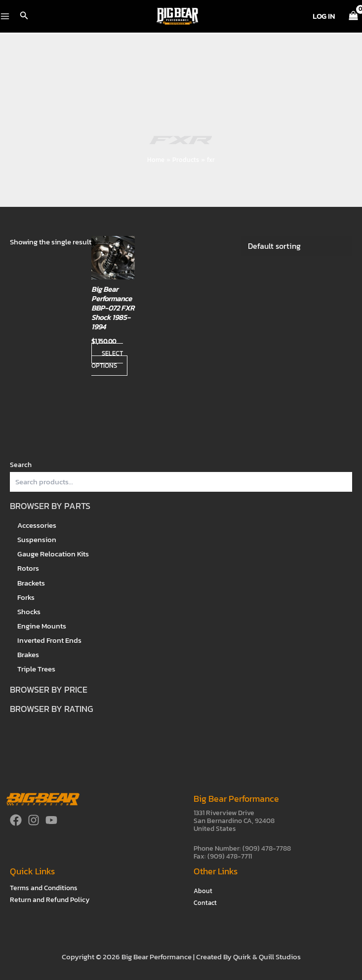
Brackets (31, 583)
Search (21, 465)
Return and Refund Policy (50, 900)
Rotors (28, 568)
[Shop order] (297, 246)
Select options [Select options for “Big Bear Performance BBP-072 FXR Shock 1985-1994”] (107, 359)
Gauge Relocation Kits (53, 554)
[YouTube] (51, 820)
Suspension (37, 540)
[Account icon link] (324, 16)
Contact (205, 903)
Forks (26, 597)
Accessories (37, 525)
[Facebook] (16, 820)
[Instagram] (34, 820)
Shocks (29, 612)
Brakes (28, 655)
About (203, 891)
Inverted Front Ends (49, 640)
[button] (24, 16)
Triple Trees (36, 669)
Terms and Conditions (44, 888)
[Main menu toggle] (5, 16)
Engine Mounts (42, 626)
